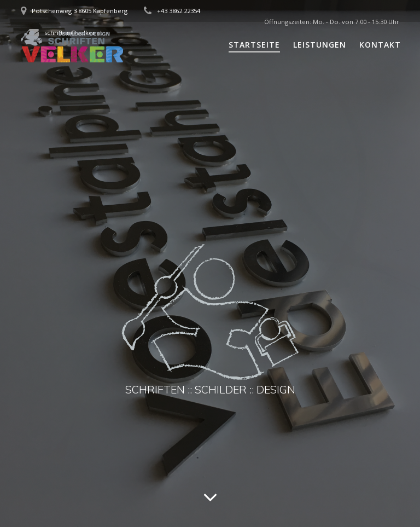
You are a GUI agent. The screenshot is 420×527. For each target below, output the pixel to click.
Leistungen (320, 45)
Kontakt (380, 45)
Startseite (254, 45)
